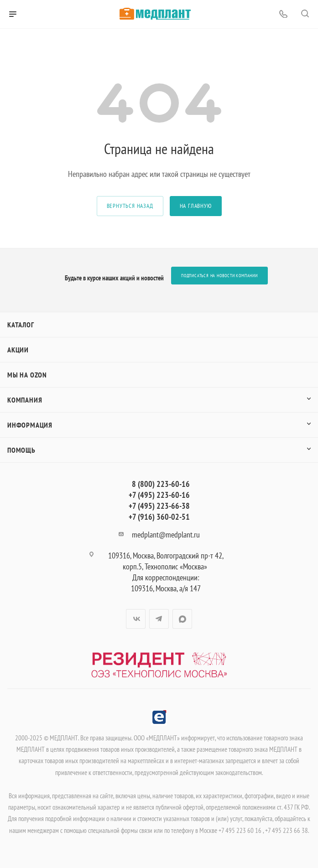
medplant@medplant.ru (166, 535)
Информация (30, 425)
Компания (25, 400)
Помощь (21, 450)
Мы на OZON (27, 375)
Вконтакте (136, 619)
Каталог (21, 325)
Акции (18, 350)
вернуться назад (130, 206)
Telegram (159, 619)
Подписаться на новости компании (219, 276)
